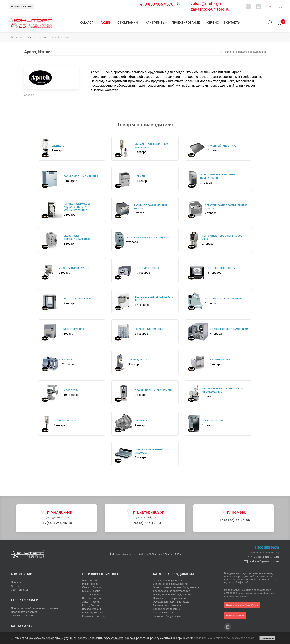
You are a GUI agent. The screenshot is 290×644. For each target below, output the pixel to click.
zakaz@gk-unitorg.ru (210, 9)
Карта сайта (22, 626)
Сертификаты (19, 590)
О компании (128, 23)
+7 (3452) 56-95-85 (235, 520)
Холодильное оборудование (170, 584)
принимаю (267, 638)
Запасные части (163, 613)
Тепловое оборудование (168, 580)
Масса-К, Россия (92, 613)
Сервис (213, 23)
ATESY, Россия (91, 602)
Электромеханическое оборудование (176, 587)
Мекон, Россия (91, 591)
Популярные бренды (100, 574)
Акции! (106, 23)
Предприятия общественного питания (35, 608)
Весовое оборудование (167, 605)
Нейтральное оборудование (170, 598)
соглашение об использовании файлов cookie (224, 638)
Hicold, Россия (91, 605)
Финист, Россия (92, 587)
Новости (16, 582)
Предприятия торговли (25, 612)
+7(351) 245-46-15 (57, 523)
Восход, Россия (92, 609)
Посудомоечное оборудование (172, 594)
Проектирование (186, 23)
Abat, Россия (90, 580)
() (269, 7)
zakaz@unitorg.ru (207, 4)
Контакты (232, 23)
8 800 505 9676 (159, 4)
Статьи (15, 586)
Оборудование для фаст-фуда (171, 602)
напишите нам (235, 616)
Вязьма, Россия (92, 598)
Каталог (86, 23)
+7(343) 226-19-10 (146, 523)
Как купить (155, 23)
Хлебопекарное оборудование (172, 591)
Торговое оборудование (167, 616)
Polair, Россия (90, 584)
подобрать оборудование (242, 605)
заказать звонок (21, 6)
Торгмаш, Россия (93, 594)
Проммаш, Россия (93, 616)
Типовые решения (22, 616)
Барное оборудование (166, 609)
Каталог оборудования (173, 574)
